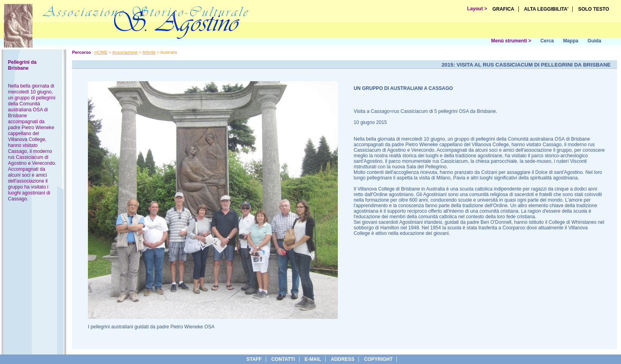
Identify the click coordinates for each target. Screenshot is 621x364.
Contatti (283, 359)
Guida (594, 41)
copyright (378, 359)
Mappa (571, 41)
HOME (101, 52)
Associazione (125, 52)
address (342, 359)
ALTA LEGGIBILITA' (546, 9)
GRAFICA (503, 9)
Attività (149, 52)
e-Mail (313, 359)
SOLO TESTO (594, 9)
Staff (254, 359)
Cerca (547, 41)
